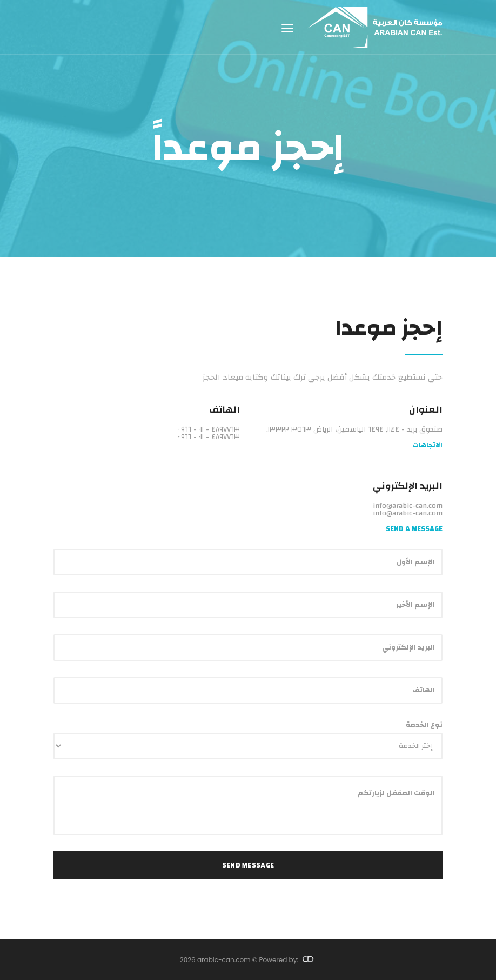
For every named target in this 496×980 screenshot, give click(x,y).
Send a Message (414, 529)
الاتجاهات (427, 445)
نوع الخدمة (424, 725)
